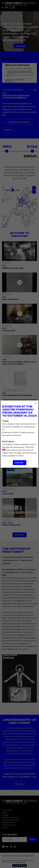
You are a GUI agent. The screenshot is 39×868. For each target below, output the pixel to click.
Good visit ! (20, 463)
